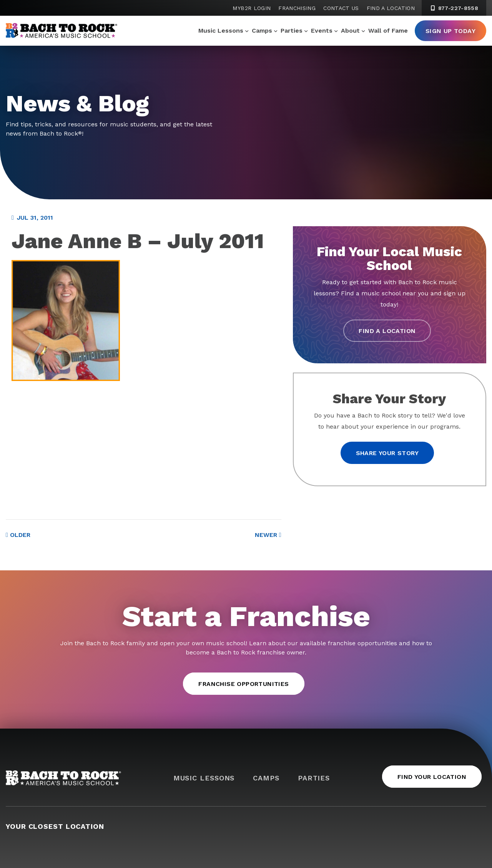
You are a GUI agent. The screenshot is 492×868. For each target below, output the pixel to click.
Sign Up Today (450, 31)
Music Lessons (221, 31)
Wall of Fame (388, 31)
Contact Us (341, 8)
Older (18, 535)
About (350, 31)
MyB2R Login (252, 8)
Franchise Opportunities (244, 684)
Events (322, 31)
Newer (268, 535)
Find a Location (391, 8)
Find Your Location (432, 777)
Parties (292, 31)
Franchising (297, 8)
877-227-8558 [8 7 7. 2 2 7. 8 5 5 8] (454, 8)
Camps (262, 31)
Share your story (387, 453)
